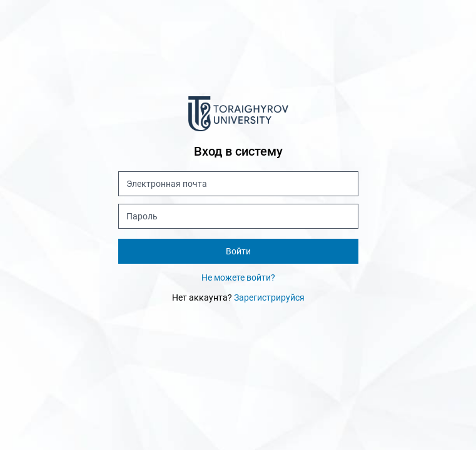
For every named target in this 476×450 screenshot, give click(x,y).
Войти (238, 251)
